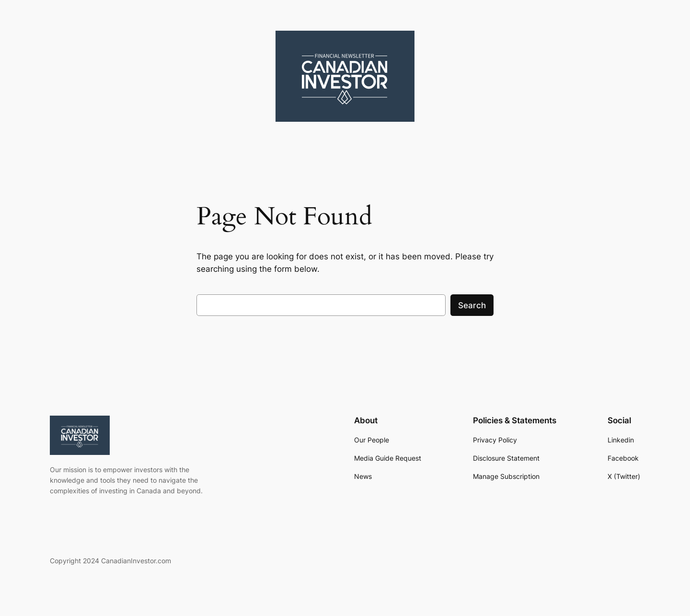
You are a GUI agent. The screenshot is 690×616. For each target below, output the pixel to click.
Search (472, 305)
